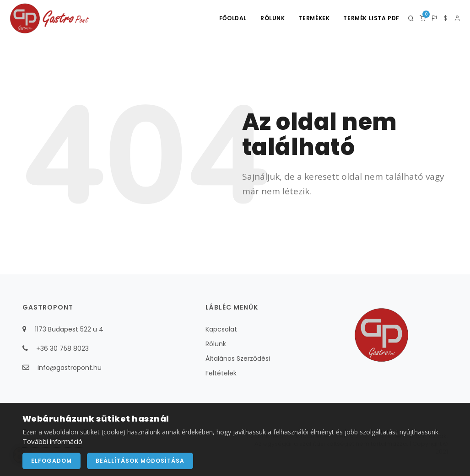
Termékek (314, 18)
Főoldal (233, 18)
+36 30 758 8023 (62, 348)
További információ (52, 447)
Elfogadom (51, 466)
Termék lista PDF (371, 18)
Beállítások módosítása (140, 466)
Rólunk (273, 18)
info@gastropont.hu (70, 368)
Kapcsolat (221, 329)
